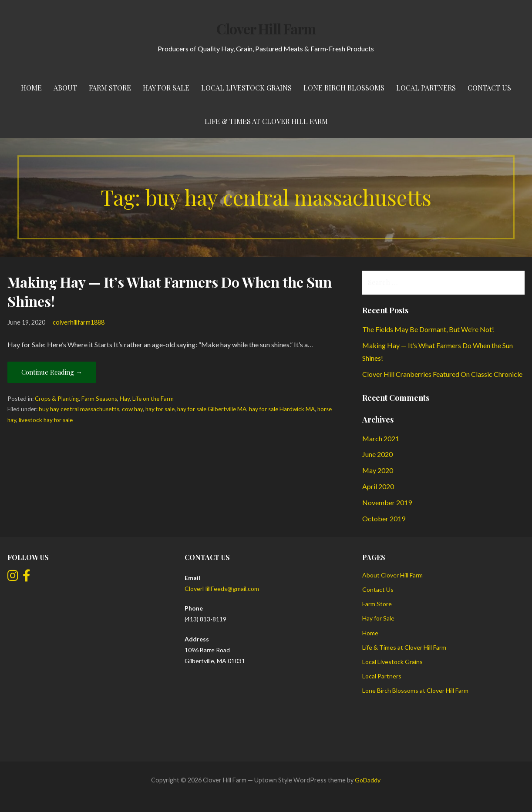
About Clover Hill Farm (392, 575)
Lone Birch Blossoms (344, 88)
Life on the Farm (153, 399)
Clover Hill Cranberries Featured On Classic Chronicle (442, 374)
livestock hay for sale (46, 420)
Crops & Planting (57, 399)
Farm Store (110, 88)
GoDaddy (368, 780)
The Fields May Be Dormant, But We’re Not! (428, 329)
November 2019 (387, 502)
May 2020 (378, 470)
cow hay (132, 409)
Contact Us (489, 88)
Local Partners (426, 88)
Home (31, 88)
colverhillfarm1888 (79, 322)
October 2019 (384, 518)
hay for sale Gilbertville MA (212, 409)
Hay (125, 399)
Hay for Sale (166, 88)
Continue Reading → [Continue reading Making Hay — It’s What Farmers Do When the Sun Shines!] (52, 372)
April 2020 (378, 486)
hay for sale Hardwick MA (282, 409)
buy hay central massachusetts (79, 409)
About (65, 88)
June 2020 (377, 454)
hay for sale (160, 409)
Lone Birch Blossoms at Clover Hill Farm (415, 690)
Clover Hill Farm (266, 29)
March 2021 (381, 438)
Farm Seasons (99, 399)
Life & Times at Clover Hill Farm (266, 121)
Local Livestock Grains (246, 88)
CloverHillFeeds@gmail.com (222, 589)
